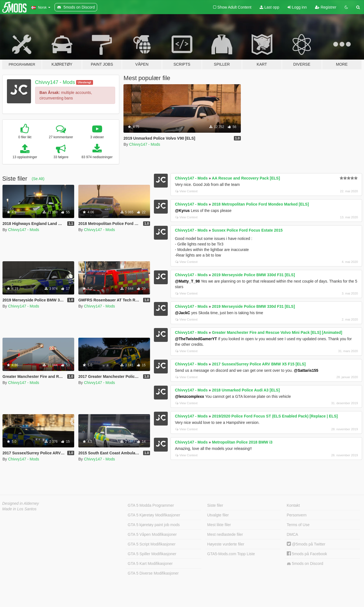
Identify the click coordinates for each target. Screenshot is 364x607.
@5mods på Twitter (306, 544)
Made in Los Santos (19, 509)
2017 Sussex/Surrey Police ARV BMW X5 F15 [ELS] (259, 364)
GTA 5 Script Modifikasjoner (151, 544)
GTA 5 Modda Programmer (151, 505)
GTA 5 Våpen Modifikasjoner (152, 534)
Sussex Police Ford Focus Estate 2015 (247, 230)
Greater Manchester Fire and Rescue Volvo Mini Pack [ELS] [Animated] (277, 332)
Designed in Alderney (21, 503)
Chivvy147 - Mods (55, 82)
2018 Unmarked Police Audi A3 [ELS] (246, 390)
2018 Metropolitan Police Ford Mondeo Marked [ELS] (260, 204)
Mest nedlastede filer (225, 534)
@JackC (183, 313)
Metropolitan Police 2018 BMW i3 (242, 442)
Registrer (326, 7)
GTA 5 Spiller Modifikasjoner (152, 554)
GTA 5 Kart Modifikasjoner (150, 564)
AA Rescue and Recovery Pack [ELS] (246, 178)
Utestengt (84, 82)
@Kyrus (182, 211)
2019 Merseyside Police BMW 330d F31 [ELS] (254, 275)
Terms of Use (298, 525)
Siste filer (215, 505)
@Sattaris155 (306, 370)
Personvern (297, 515)
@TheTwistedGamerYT (196, 339)
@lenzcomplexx (189, 396)
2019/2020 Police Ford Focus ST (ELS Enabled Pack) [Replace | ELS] (275, 416)
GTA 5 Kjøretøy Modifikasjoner (154, 515)
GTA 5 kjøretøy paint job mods (154, 525)
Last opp (269, 7)
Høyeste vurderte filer (226, 544)
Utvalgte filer (218, 515)
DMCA (292, 534)
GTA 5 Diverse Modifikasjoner (153, 573)
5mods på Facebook (307, 554)
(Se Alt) (38, 179)
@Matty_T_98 (187, 281)
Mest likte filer (219, 525)
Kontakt (293, 505)
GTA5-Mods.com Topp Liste (231, 554)
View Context (186, 191)
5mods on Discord (305, 564)
